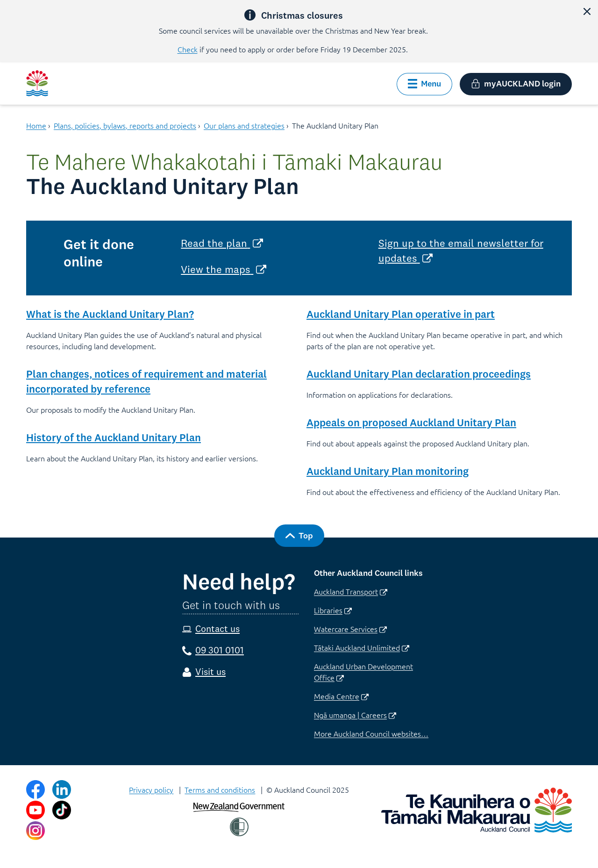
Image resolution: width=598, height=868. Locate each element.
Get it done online (99, 253)
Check (188, 49)
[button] (587, 11)
